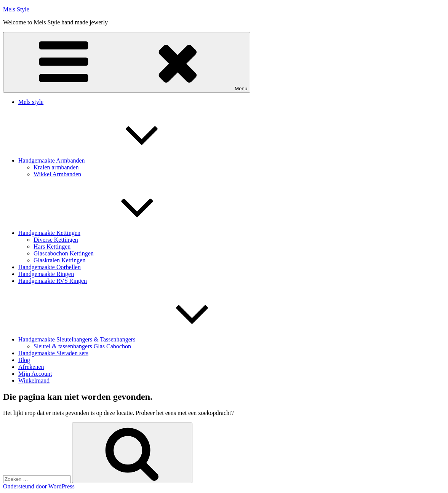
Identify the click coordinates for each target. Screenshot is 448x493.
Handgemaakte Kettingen (106, 233)
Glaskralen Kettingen (59, 260)
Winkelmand (34, 381)
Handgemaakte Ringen (46, 274)
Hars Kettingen (52, 246)
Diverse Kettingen (56, 240)
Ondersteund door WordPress (39, 486)
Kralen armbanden (56, 167)
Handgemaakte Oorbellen (50, 267)
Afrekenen (31, 367)
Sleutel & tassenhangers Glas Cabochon (82, 346)
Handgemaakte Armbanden (109, 160)
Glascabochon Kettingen (64, 253)
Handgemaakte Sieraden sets (53, 353)
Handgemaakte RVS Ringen (53, 281)
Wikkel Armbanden (57, 174)
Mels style (31, 102)
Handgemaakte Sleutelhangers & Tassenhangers (134, 339)
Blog (24, 360)
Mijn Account (35, 374)
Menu (127, 62)
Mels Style (16, 9)
